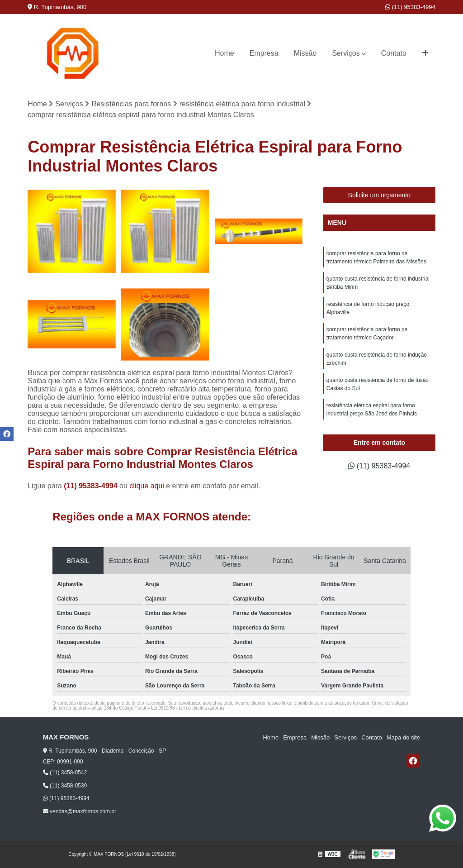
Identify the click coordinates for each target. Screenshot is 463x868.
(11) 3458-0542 (65, 773)
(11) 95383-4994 (410, 7)
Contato (394, 53)
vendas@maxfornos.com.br (80, 811)
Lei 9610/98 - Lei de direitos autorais (188, 708)
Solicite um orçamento (380, 195)
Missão (305, 53)
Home (224, 53)
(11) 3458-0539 (65, 786)
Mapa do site (403, 737)
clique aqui (147, 486)
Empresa (264, 53)
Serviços (346, 53)
